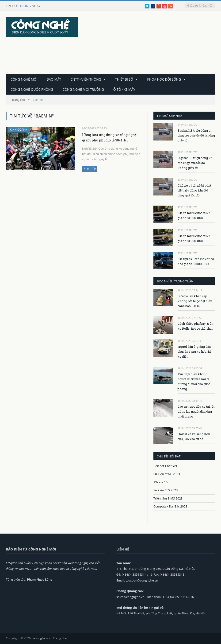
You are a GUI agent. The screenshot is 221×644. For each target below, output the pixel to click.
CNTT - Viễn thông (86, 79)
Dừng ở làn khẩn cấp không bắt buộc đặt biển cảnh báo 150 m (195, 301)
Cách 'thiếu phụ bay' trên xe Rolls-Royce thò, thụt (195, 326)
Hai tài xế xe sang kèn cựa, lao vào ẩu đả (194, 436)
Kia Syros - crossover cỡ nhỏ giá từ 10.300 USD (196, 261)
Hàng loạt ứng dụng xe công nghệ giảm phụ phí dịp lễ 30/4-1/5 (109, 137)
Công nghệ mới (24, 79)
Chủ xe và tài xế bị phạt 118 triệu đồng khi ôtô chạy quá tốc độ (194, 190)
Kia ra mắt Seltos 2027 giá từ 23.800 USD (194, 215)
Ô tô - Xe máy (124, 89)
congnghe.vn (40, 638)
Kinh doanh (19, 130)
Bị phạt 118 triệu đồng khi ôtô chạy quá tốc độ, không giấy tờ (196, 163)
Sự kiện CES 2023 (166, 490)
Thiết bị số (124, 79)
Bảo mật (54, 79)
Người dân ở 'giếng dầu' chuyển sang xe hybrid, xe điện (194, 351)
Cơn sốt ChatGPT (165, 466)
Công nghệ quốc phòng (32, 89)
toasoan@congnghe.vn (142, 580)
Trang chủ (60, 638)
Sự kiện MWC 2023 (167, 474)
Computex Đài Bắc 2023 (170, 506)
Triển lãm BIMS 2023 (168, 498)
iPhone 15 (160, 482)
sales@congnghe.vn (130, 597)
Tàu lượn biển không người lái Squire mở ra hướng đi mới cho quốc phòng (194, 381)
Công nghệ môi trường (83, 89)
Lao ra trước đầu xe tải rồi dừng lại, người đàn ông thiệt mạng (196, 411)
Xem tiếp (90, 169)
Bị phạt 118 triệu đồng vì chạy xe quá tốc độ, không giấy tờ (196, 135)
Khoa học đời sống (164, 79)
